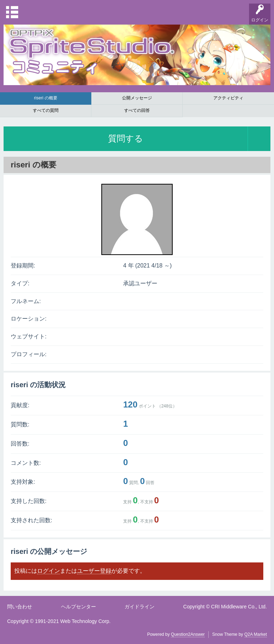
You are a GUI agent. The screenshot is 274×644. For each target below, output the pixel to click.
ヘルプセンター (78, 607)
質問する (126, 138)
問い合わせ (20, 607)
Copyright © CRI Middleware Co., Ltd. (225, 607)
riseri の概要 (45, 98)
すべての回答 (137, 110)
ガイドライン (139, 607)
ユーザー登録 (94, 571)
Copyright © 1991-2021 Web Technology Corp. (59, 621)
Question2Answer (188, 634)
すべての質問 (46, 110)
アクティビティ (228, 98)
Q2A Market (256, 634)
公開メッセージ (137, 98)
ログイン (49, 571)
